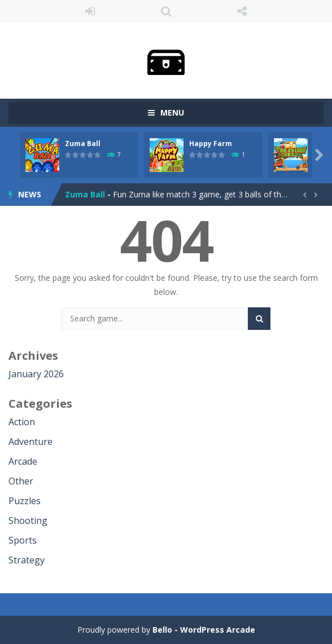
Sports (23, 540)
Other (21, 481)
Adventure (30, 442)
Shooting (28, 521)
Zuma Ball (83, 144)
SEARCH (166, 11)
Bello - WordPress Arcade (204, 630)
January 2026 (36, 374)
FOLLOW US (242, 11)
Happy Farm (211, 144)
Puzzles (25, 501)
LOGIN (90, 11)
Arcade (23, 461)
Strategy (27, 560)
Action (22, 422)
